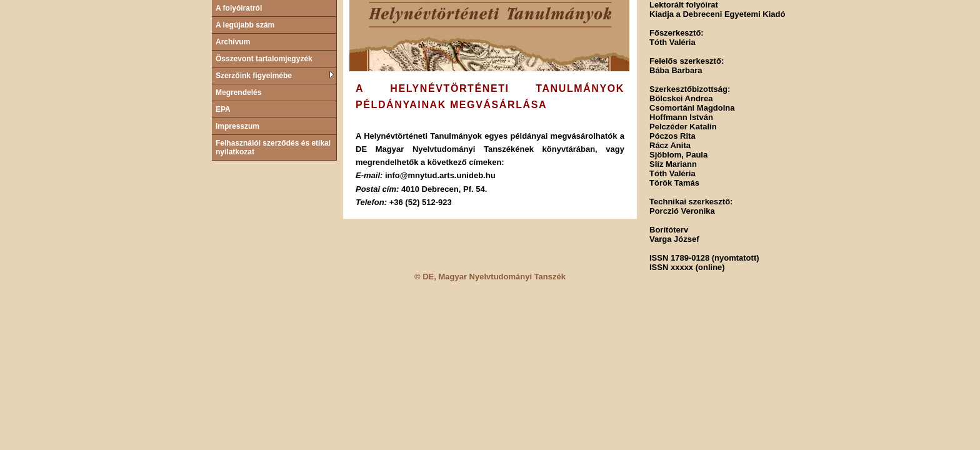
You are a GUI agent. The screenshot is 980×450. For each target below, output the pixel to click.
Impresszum (237, 126)
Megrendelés (238, 92)
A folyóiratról (239, 8)
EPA (223, 109)
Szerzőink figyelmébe (275, 76)
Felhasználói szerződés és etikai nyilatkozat (273, 147)
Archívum (233, 42)
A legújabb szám (245, 25)
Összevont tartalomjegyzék (264, 59)
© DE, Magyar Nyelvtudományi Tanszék (490, 277)
